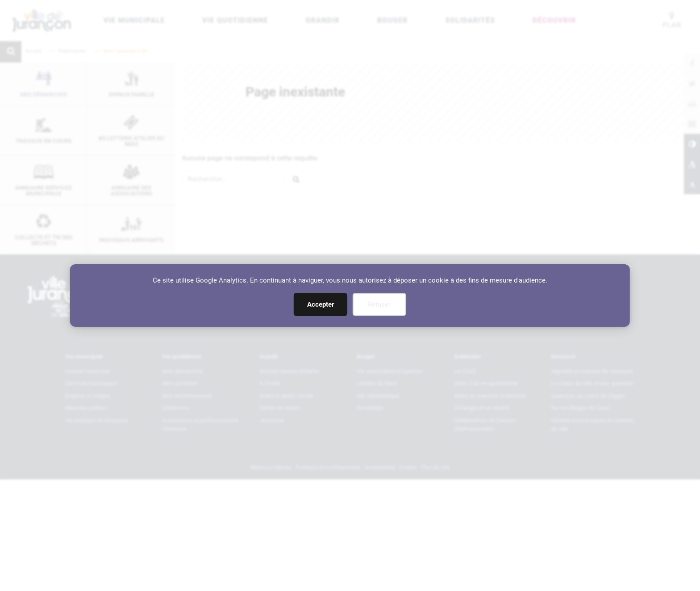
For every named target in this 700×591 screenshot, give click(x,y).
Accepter (321, 304)
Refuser (379, 304)
